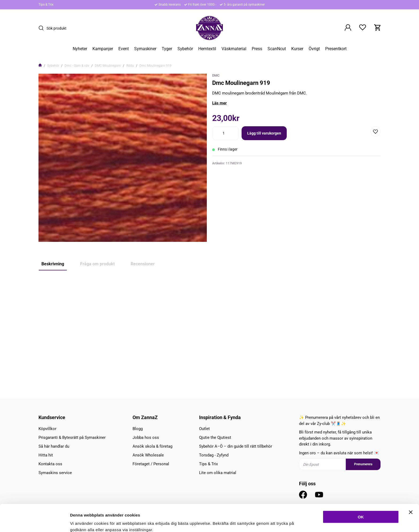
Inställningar (290, 521)
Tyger (167, 49)
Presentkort (336, 49)
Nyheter (80, 49)
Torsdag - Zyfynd (214, 455)
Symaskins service (55, 473)
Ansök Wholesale (148, 455)
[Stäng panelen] (411, 487)
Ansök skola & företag (152, 446)
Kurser (297, 49)
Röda (130, 66)
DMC (216, 75)
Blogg (138, 429)
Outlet (204, 429)
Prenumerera (363, 464)
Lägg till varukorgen (264, 133)
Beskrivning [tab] (53, 264)
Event (124, 49)
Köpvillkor (47, 429)
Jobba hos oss (146, 438)
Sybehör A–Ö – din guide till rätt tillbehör (236, 446)
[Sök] (42, 28)
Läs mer (220, 103)
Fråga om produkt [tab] (97, 264)
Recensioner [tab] (143, 264)
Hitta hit (46, 455)
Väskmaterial (234, 49)
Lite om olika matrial (218, 473)
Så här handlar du (54, 446)
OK (361, 491)
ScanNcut (277, 49)
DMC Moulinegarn (108, 66)
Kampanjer (103, 49)
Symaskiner (145, 49)
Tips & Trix (46, 5)
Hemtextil (207, 49)
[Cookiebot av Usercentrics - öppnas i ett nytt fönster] (35, 522)
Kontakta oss (50, 464)
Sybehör (185, 49)
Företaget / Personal (151, 464)
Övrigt (314, 49)
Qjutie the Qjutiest (215, 438)
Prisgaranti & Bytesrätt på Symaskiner (72, 438)
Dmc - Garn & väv (77, 66)
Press (257, 49)
